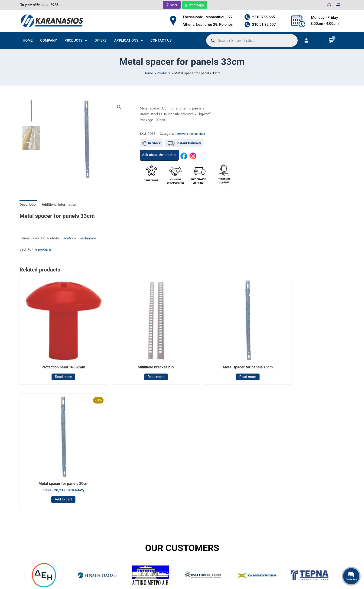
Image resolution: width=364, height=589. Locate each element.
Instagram (88, 238)
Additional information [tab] (59, 205)
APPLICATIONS (128, 41)
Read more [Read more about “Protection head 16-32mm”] (58, 367)
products (45, 250)
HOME (28, 40)
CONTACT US (161, 40)
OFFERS (101, 40)
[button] (119, 107)
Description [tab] (28, 205)
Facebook (69, 238)
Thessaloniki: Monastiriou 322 (208, 17)
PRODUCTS (76, 41)
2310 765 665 (263, 17)
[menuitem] (329, 5)
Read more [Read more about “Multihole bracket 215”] (141, 367)
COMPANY (49, 40)
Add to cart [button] (306, 373)
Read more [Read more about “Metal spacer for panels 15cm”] (223, 367)
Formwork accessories (191, 134)
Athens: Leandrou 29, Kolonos (208, 25)
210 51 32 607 (264, 25)
